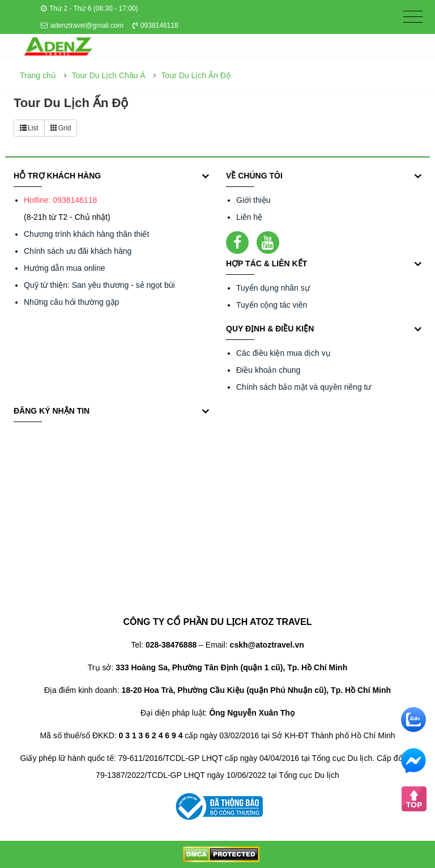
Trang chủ (38, 75)
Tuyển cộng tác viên (272, 305)
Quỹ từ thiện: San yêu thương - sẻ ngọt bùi (99, 285)
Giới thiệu (253, 200)
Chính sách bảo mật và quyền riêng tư (304, 387)
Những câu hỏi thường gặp (71, 302)
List (29, 128)
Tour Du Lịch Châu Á (109, 75)
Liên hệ (249, 217)
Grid (61, 128)
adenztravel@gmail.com (82, 25)
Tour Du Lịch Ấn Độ (196, 75)
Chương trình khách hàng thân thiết (86, 234)
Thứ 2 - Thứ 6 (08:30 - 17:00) (89, 8)
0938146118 (155, 25)
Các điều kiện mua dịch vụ (283, 353)
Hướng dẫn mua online (65, 268)
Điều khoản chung (268, 370)
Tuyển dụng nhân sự (273, 288)
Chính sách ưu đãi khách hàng (78, 251)
